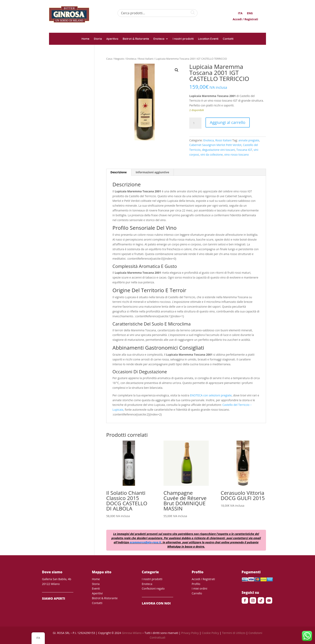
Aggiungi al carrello (228, 122)
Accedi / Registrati (245, 19)
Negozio (119, 59)
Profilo (196, 584)
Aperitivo (112, 39)
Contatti (228, 39)
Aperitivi (97, 593)
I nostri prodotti (183, 39)
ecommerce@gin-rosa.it (145, 542)
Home (85, 39)
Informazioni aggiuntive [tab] (152, 172)
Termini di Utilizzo (234, 633)
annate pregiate (249, 140)
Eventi (96, 588)
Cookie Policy (210, 633)
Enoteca (159, 39)
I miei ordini (199, 588)
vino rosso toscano (236, 155)
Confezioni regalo (153, 588)
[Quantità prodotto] (195, 123)
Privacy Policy (190, 633)
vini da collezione (212, 155)
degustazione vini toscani (219, 150)
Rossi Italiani (146, 59)
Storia (98, 39)
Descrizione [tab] (119, 172)
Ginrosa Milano (132, 633)
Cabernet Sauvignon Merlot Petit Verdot (215, 145)
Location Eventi (208, 39)
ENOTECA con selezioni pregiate (211, 395)
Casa (109, 59)
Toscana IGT (244, 150)
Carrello (197, 593)
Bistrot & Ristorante (136, 39)
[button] (177, 70)
